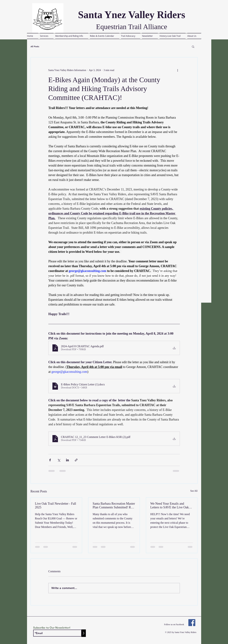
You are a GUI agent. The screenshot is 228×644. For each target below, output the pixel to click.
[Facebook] (192, 623)
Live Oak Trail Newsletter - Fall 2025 (56, 505)
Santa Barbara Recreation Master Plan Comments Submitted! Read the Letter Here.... (114, 506)
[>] (84, 633)
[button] (193, 47)
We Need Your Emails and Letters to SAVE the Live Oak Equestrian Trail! (170, 506)
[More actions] (178, 70)
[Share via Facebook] (50, 460)
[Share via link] (76, 460)
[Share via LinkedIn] (67, 460)
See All (194, 491)
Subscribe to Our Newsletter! (52, 628)
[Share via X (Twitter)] (59, 460)
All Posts (35, 46)
